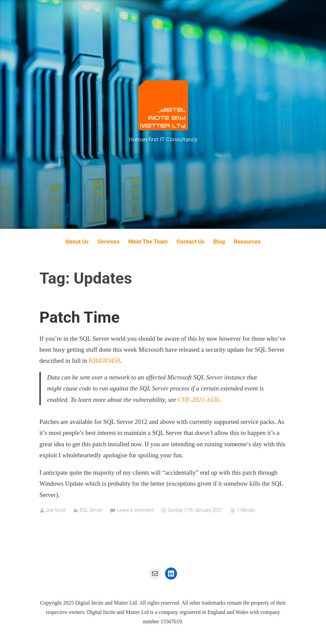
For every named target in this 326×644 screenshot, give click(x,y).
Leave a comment (135, 510)
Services (109, 241)
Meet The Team (148, 241)
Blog (219, 241)
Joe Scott (56, 510)
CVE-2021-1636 (199, 400)
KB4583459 (104, 361)
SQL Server (91, 510)
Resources (247, 241)
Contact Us (191, 241)
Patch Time (79, 317)
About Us (77, 241)
